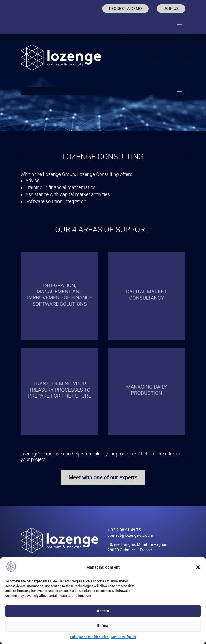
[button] (198, 567)
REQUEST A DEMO (125, 9)
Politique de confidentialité (89, 637)
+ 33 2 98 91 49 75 (124, 530)
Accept (103, 611)
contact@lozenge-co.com (130, 535)
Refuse (103, 626)
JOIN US (171, 9)
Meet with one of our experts (103, 477)
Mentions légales (124, 637)
